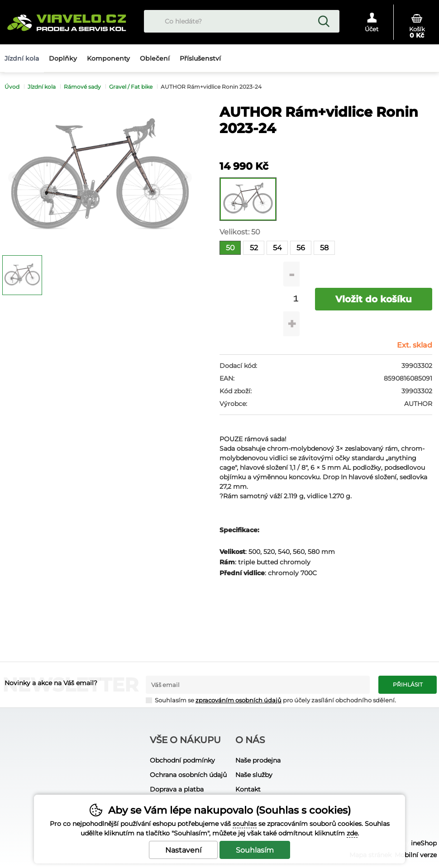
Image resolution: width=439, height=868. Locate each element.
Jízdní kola (42, 87)
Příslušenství (200, 58)
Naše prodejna (258, 760)
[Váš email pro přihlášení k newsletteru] (258, 685)
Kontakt (248, 789)
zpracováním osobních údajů (239, 700)
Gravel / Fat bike (131, 87)
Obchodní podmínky (182, 760)
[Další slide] (186, 178)
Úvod (12, 87)
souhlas (245, 824)
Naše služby (254, 775)
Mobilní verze (416, 855)
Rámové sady (82, 87)
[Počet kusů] (296, 299)
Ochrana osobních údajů (188, 775)
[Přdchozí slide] (14, 178)
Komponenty (108, 58)
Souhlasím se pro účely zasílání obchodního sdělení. (271, 700)
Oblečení (155, 58)
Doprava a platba (177, 789)
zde (352, 833)
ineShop (424, 843)
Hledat (324, 21)
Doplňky (63, 58)
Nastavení (183, 850)
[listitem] (22, 275)
